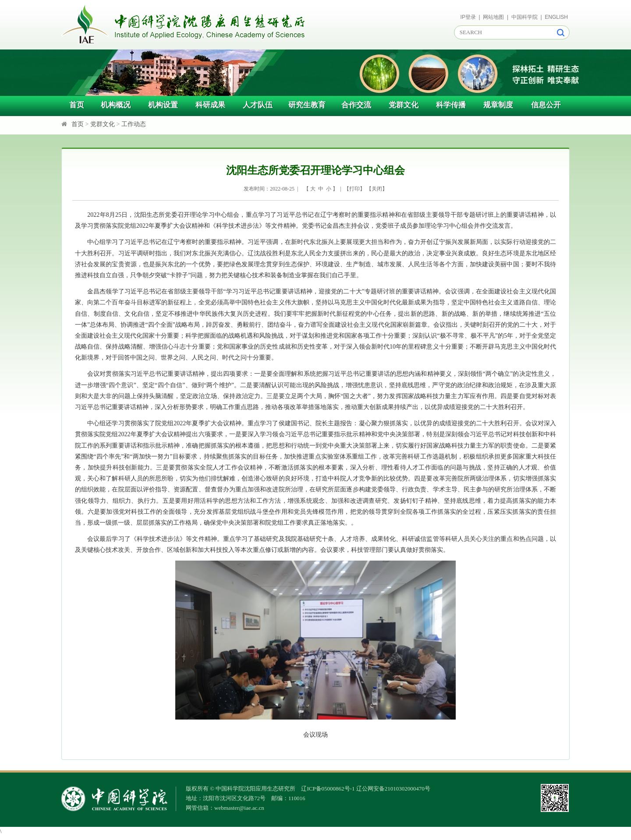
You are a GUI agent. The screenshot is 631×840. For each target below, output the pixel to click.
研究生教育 (307, 105)
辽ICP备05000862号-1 (328, 789)
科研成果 (210, 105)
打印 (354, 189)
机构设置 (163, 105)
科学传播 (451, 105)
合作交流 (356, 105)
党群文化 (404, 105)
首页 (77, 105)
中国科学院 (525, 17)
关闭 (377, 189)
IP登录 (468, 17)
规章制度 (498, 105)
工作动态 (134, 124)
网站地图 (493, 17)
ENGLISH (556, 17)
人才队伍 (258, 105)
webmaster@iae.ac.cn (239, 808)
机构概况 (116, 105)
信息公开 (546, 105)
